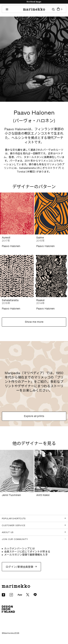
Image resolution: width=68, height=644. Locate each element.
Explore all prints (34, 416)
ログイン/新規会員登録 (20, 567)
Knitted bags (34, 2)
